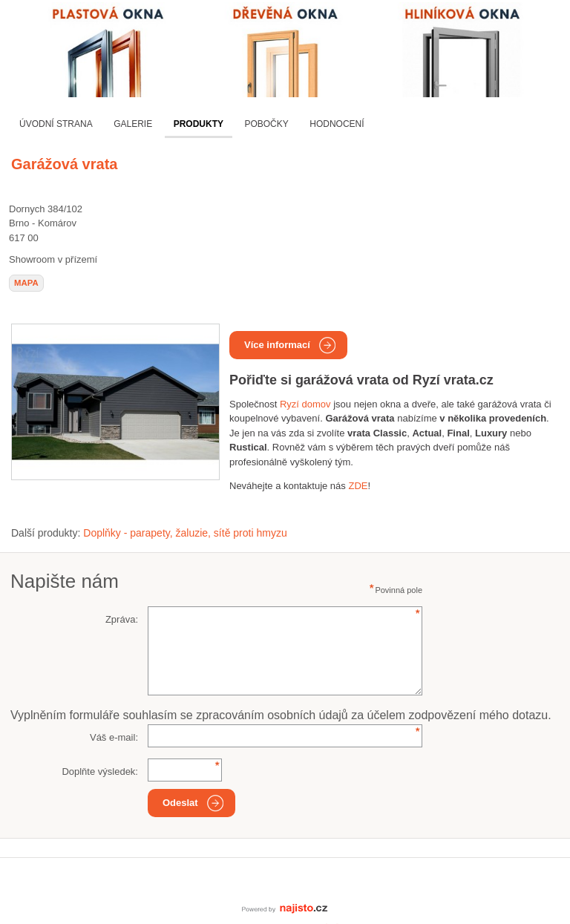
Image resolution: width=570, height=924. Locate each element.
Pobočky (266, 124)
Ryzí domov (305, 404)
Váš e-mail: (114, 737)
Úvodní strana (56, 124)
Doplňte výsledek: (100, 771)
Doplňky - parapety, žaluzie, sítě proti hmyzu (185, 533)
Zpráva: (122, 619)
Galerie (133, 124)
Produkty (199, 124)
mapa (26, 283)
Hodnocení (337, 124)
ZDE (358, 486)
